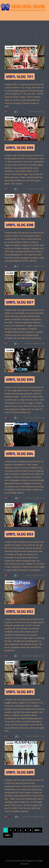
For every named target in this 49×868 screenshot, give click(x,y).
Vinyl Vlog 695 (20, 379)
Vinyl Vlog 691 (20, 692)
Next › (38, 830)
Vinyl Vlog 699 (20, 148)
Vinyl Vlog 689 (20, 772)
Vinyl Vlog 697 (20, 302)
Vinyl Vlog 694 (20, 454)
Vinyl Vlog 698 (20, 225)
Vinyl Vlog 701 (20, 77)
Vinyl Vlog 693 (20, 534)
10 (9, 498)
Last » (8, 835)
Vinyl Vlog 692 (20, 611)
